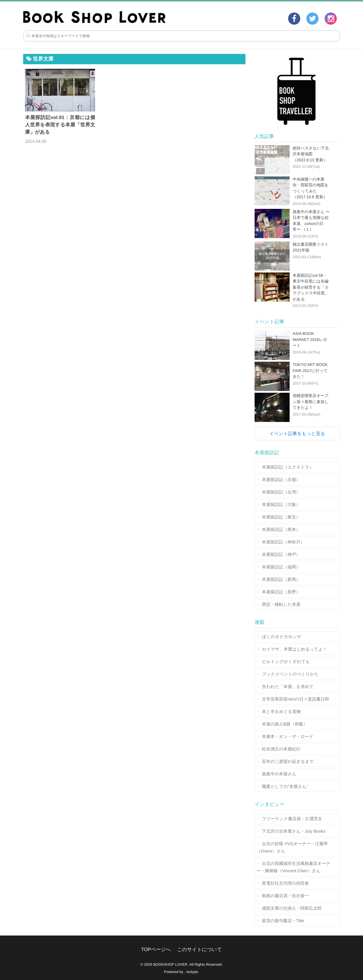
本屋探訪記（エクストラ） (288, 467)
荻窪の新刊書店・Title (283, 921)
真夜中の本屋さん (279, 774)
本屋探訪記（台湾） (281, 492)
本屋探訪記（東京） (281, 517)
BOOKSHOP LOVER (170, 964)
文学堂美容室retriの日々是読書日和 (295, 699)
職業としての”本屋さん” (285, 786)
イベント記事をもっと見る (297, 434)
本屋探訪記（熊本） (281, 529)
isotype (192, 972)
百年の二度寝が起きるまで (288, 761)
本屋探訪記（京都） (281, 479)
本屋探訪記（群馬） (281, 579)
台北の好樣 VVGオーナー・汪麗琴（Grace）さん (292, 847)
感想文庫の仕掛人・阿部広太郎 (292, 908)
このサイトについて (199, 950)
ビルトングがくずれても (286, 662)
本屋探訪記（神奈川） (283, 542)
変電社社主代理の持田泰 (285, 883)
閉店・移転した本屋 (281, 604)
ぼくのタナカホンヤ (282, 637)
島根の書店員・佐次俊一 (285, 896)
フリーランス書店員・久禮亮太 (292, 819)
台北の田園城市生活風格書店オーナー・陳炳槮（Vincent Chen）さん (293, 867)
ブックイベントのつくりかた (290, 674)
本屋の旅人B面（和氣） (285, 724)
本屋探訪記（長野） (281, 592)
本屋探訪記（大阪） (281, 504)
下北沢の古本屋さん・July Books (294, 831)
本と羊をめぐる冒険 (281, 711)
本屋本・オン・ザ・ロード (288, 736)
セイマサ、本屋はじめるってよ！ (294, 649)
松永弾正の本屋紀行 (281, 749)
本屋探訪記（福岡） (281, 567)
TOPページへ (156, 950)
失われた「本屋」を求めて (288, 687)
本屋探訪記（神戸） (281, 554)
